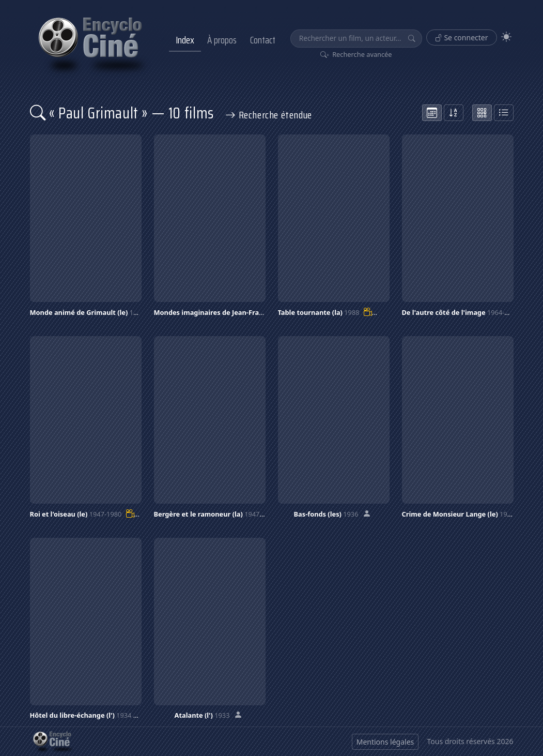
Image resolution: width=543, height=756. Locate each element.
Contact (263, 40)
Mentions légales (385, 742)
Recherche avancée (356, 54)
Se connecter (462, 37)
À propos (222, 40)
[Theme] (506, 37)
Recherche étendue (269, 115)
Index (185, 40)
